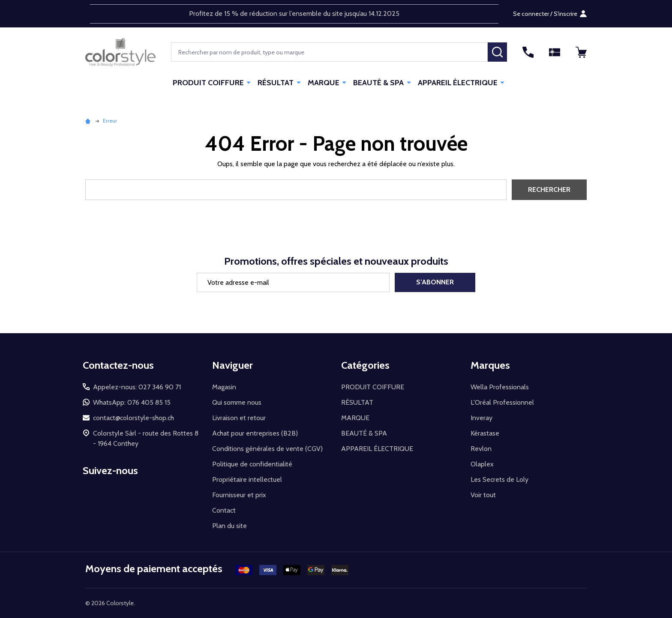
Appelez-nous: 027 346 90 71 (137, 387)
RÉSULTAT (276, 83)
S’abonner (435, 282)
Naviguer (232, 365)
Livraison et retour (239, 418)
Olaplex (482, 464)
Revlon (481, 449)
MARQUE (324, 83)
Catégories (365, 365)
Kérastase (485, 433)
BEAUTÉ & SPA (378, 83)
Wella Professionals (500, 387)
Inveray (481, 418)
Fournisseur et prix (239, 495)
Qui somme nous (237, 402)
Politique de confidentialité (252, 464)
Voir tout (483, 495)
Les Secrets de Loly (499, 479)
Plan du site (229, 526)
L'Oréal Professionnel (502, 402)
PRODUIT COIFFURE (209, 83)
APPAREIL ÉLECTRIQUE (457, 83)
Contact (224, 510)
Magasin (224, 387)
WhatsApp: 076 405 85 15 (132, 402)
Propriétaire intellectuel (247, 479)
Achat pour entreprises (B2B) (255, 433)
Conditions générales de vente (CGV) (267, 449)
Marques (490, 365)
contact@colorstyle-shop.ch (133, 418)
